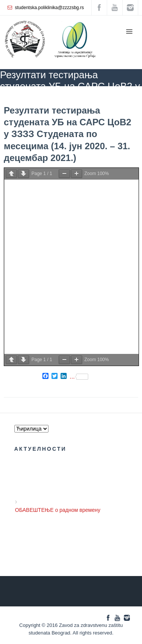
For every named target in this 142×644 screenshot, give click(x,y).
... (79, 377)
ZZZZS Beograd (16, 97)
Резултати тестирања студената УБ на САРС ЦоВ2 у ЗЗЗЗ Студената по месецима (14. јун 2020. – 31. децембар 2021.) (68, 134)
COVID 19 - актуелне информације (77, 97)
